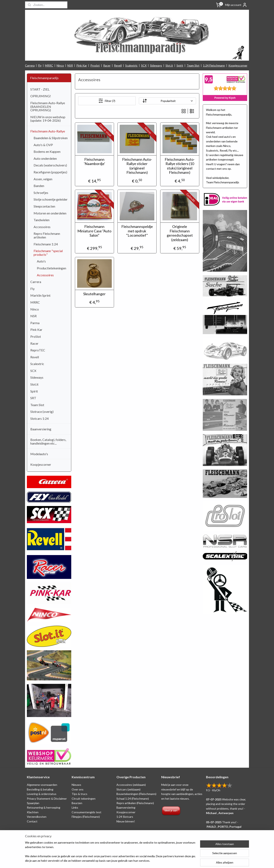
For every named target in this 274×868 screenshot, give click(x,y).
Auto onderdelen (45, 158)
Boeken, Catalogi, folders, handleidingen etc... (48, 441)
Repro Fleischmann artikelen (47, 235)
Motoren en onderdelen (50, 213)
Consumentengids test (87, 812)
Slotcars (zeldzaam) (128, 789)
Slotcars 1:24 (39, 418)
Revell (118, 65)
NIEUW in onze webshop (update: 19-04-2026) (48, 119)
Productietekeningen (52, 268)
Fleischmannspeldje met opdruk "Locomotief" (137, 231)
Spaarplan (33, 803)
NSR (70, 65)
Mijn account (236, 5)
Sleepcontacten (44, 206)
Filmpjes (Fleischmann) (86, 817)
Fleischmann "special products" (48, 253)
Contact (32, 821)
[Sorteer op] (167, 101)
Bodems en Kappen (47, 151)
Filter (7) (107, 101)
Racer (107, 65)
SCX (144, 65)
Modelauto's (39, 454)
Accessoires (42, 227)
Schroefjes (41, 193)
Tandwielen (42, 220)
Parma (35, 323)
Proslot (95, 65)
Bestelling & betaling (40, 789)
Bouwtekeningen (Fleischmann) (136, 794)
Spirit (180, 65)
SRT (33, 398)
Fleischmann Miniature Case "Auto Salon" (94, 231)
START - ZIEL (40, 89)
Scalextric (131, 65)
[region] (110, 852)
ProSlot (36, 336)
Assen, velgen (43, 179)
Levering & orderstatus (42, 794)
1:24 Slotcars (125, 817)
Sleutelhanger (94, 294)
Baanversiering (41, 429)
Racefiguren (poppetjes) (50, 172)
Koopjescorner (238, 65)
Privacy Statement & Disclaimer (47, 799)
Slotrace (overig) (42, 412)
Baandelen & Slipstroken (51, 138)
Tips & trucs (79, 794)
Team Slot (193, 65)
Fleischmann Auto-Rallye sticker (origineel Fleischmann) (137, 166)
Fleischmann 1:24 (46, 244)
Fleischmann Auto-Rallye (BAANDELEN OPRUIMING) (48, 106)
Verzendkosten (37, 817)
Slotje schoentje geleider (51, 199)
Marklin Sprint (40, 295)
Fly (40, 65)
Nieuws (76, 785)
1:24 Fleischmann (214, 65)
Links (75, 807)
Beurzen (77, 803)
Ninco (60, 65)
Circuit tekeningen (84, 799)
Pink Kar (82, 65)
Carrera (30, 65)
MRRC (49, 65)
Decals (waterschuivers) (50, 165)
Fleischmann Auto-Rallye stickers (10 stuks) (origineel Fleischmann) (180, 166)
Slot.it (169, 65)
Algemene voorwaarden (42, 785)
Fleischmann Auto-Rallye (48, 131)
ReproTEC (38, 350)
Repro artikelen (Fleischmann (135, 803)
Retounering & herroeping (44, 807)
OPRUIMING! (41, 96)
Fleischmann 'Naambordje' (94, 162)
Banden (39, 186)
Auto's (41, 261)
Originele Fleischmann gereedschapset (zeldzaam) (180, 233)
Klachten (33, 812)
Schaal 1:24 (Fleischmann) (133, 799)
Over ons (78, 789)
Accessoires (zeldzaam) (131, 785)
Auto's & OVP (43, 145)
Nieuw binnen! (126, 821)
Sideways (156, 65)
